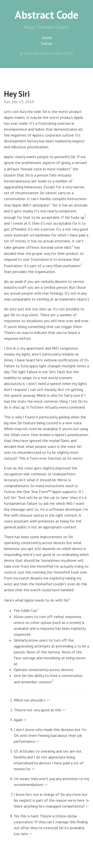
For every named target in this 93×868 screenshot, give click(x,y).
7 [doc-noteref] (38, 609)
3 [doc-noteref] (85, 216)
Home (47, 38)
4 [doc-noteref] (72, 246)
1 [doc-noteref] (71, 168)
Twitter (46, 43)
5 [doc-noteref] (81, 264)
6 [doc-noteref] (69, 599)
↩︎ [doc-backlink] (48, 700)
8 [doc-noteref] (53, 681)
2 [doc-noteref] (50, 204)
